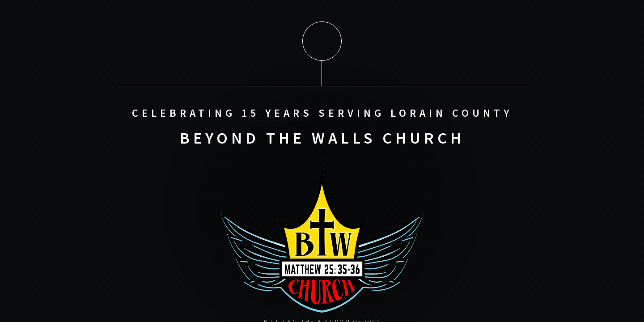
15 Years (277, 112)
